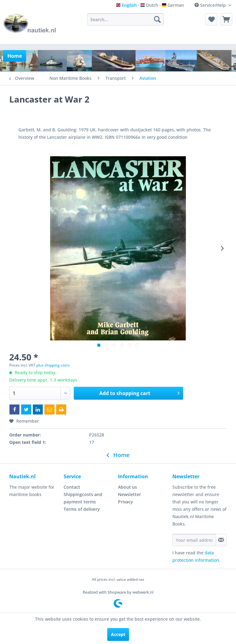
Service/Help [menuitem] (211, 5)
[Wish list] (211, 19)
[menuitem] (126, 19)
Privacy (126, 502)
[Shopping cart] (226, 19)
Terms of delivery (82, 509)
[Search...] (126, 19)
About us (128, 487)
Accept (118, 634)
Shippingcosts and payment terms (83, 498)
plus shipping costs (53, 365)
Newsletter (130, 494)
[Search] (157, 19)
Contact (72, 487)
